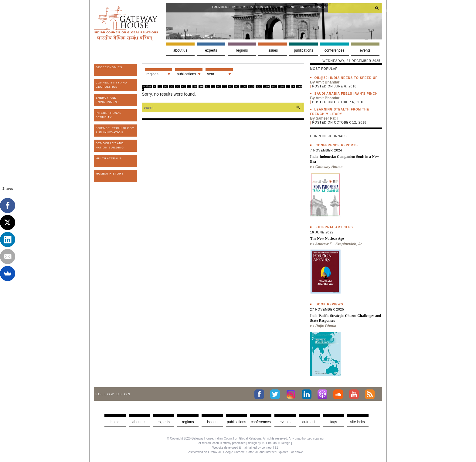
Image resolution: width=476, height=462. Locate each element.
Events (365, 50)
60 (219, 87)
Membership (224, 7)
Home (115, 422)
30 (178, 87)
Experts (211, 50)
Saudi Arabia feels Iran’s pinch (346, 94)
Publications (303, 50)
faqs (334, 422)
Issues (273, 50)
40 (184, 87)
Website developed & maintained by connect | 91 (245, 448)
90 (237, 87)
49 (195, 87)
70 (225, 87)
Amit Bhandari (328, 82)
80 (231, 87)
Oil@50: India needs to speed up (346, 78)
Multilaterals (109, 158)
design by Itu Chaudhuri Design (269, 443)
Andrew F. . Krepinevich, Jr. (339, 244)
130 (266, 87)
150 (282, 87)
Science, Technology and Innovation (115, 130)
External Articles (334, 227)
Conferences (334, 50)
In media (246, 7)
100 (244, 87)
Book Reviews (330, 304)
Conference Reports (337, 145)
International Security (108, 115)
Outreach (309, 422)
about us (139, 422)
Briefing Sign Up (295, 7)
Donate (320, 7)
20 (172, 87)
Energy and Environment (107, 100)
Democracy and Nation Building (110, 145)
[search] (355, 8)
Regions (242, 50)
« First (147, 87)
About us (180, 50)
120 (259, 87)
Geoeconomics (109, 67)
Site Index (358, 422)
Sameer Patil (327, 118)
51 (207, 87)
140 (274, 87)
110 (251, 87)
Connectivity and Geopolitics (111, 85)
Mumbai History (110, 174)
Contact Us (267, 7)
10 (165, 87)
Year (211, 74)
